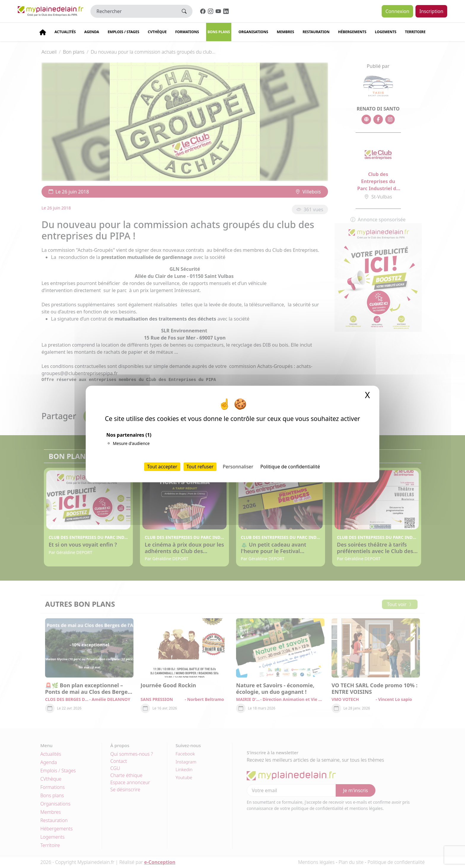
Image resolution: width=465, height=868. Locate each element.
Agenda (92, 32)
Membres (285, 32)
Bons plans (219, 32)
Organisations (253, 32)
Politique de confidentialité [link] (290, 467)
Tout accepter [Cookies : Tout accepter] (162, 467)
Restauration (316, 32)
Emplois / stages (124, 32)
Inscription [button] (431, 11)
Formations (187, 32)
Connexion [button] (397, 11)
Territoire (415, 32)
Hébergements (352, 32)
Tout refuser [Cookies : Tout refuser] (200, 467)
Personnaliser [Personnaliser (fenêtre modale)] (238, 467)
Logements (386, 32)
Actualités (65, 32)
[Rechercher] (133, 11)
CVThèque (157, 32)
